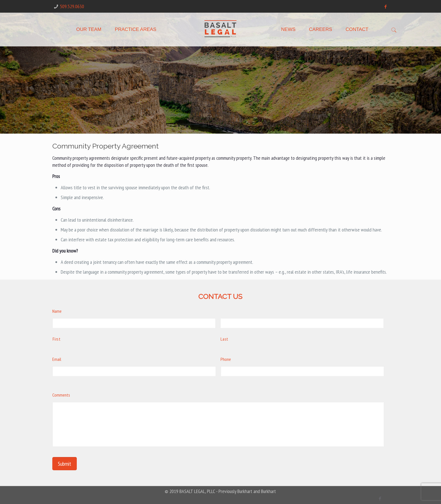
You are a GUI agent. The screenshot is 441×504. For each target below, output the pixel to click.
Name (57, 311)
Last (224, 339)
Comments (61, 395)
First (57, 339)
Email (57, 359)
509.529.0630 (72, 6)
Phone (226, 359)
